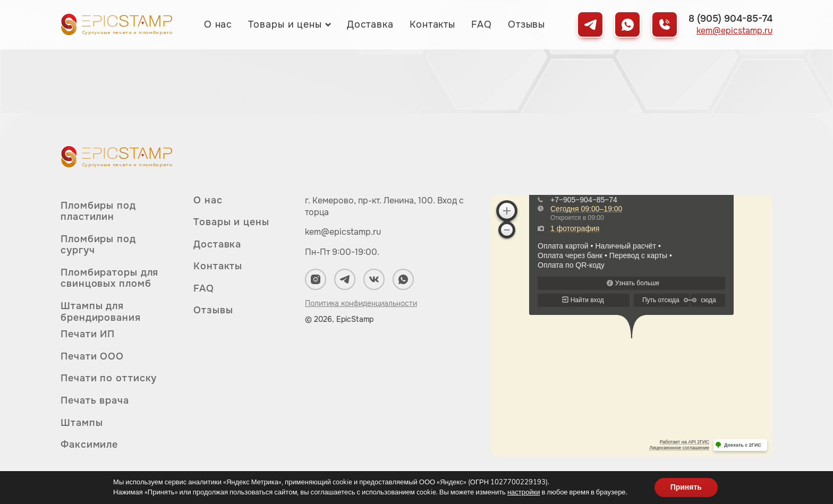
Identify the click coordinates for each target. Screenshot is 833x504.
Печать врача (95, 400)
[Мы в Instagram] (316, 279)
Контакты (432, 24)
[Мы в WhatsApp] (627, 24)
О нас (218, 24)
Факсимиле (89, 445)
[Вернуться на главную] (116, 24)
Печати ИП (88, 334)
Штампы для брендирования (101, 312)
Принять (686, 487)
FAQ (482, 24)
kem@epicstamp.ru (343, 232)
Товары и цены (285, 24)
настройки (524, 492)
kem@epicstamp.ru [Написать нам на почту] (734, 31)
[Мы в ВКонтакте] (374, 279)
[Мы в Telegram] (590, 24)
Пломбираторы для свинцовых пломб (109, 278)
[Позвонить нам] (665, 24)
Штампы (82, 423)
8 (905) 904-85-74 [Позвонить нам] (730, 19)
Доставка (370, 24)
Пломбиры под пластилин (98, 211)
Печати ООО (92, 356)
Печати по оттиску (109, 378)
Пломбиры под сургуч (98, 245)
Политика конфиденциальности (361, 303)
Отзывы (526, 24)
